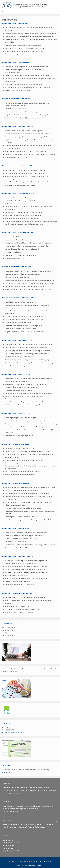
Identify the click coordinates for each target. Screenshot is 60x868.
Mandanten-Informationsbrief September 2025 (19, 298)
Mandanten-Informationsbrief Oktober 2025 (18, 267)
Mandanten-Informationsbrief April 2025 (16, 483)
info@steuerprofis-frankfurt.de (12, 733)
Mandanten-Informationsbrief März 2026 (16, 99)
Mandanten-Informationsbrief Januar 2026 (17, 166)
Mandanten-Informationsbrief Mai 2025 (16, 444)
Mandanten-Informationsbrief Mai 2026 (16, 23)
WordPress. (40, 865)
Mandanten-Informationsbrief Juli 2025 (16, 374)
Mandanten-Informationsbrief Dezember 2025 (18, 193)
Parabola (31, 865)
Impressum (38, 861)
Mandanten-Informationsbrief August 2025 (17, 340)
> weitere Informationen (10, 811)
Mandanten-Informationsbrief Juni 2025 (16, 413)
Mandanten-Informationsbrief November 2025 (18, 233)
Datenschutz (47, 861)
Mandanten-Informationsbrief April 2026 (16, 62)
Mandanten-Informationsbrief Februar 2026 (17, 126)
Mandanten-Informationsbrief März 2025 (16, 528)
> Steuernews (7, 772)
